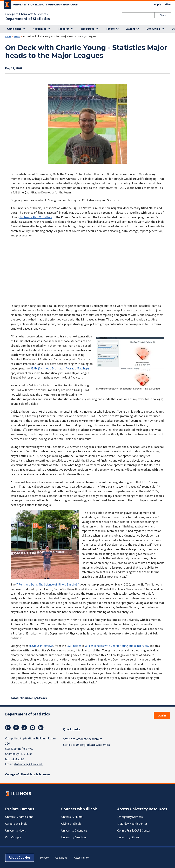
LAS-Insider (74, 646)
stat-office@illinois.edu (28, 764)
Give (168, 4)
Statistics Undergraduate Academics (86, 745)
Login (162, 715)
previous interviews (41, 646)
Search (164, 15)
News (17, 36)
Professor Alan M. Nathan (36, 217)
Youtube (32, 728)
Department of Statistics (28, 19)
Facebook (16, 728)
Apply (158, 4)
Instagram (8, 728)
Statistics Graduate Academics (83, 739)
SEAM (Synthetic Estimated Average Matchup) (60, 369)
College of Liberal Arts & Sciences (26, 14)
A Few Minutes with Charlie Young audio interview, (117, 646)
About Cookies (20, 858)
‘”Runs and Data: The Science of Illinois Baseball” (48, 585)
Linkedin (41, 728)
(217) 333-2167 (15, 759)
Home (8, 36)
